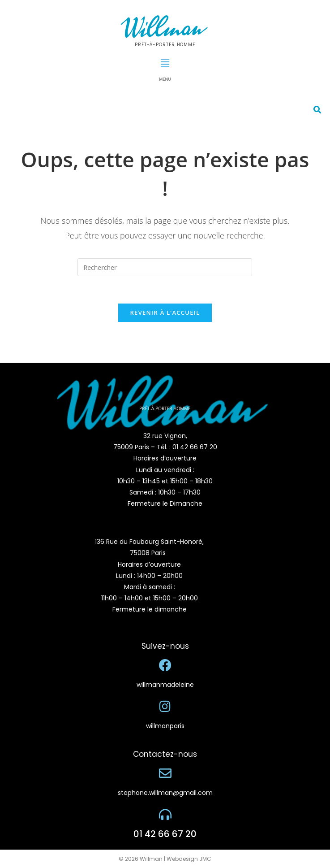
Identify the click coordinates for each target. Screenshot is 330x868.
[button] (165, 63)
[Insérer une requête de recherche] (165, 267)
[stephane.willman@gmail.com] (165, 773)
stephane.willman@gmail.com (165, 793)
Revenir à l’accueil (165, 312)
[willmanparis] (165, 707)
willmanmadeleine (165, 685)
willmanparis (165, 726)
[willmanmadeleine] (165, 665)
